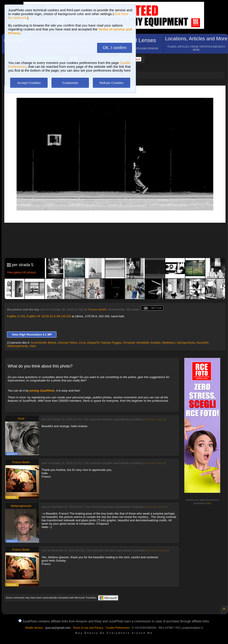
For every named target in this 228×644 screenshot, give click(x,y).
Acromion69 (38, 343)
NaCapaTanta (186, 343)
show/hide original (154, 420)
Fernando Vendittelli (136, 343)
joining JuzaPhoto (42, 391)
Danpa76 (93, 343)
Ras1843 (202, 343)
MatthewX (169, 343)
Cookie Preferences (117, 628)
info (209, 503)
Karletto (155, 343)
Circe (82, 343)
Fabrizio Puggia (111, 343)
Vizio (33, 346)
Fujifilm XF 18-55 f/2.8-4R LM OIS (49, 316)
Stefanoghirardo (17, 346)
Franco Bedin (97, 310)
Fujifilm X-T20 (16, 316)
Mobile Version (34, 628)
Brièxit (52, 343)
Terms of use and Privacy (88, 628)
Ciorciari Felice (67, 343)
